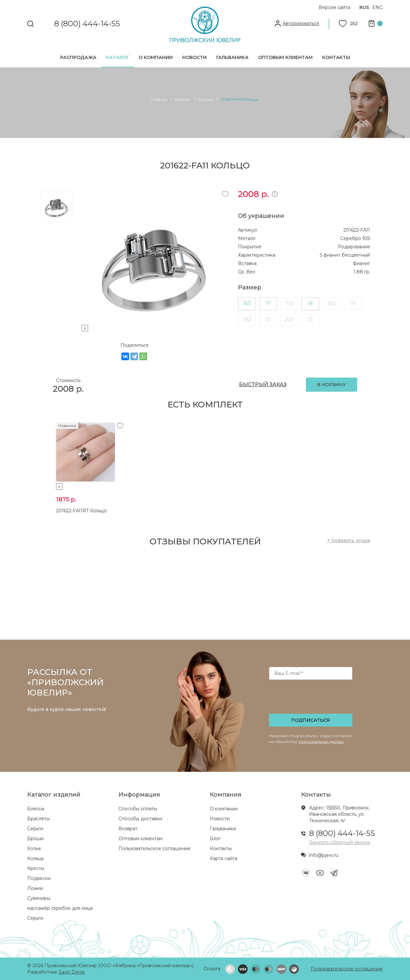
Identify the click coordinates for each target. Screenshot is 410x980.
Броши (35, 839)
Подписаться (311, 720)
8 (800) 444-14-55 (87, 24)
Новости (194, 57)
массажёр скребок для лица (60, 908)
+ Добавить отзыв (348, 541)
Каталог (118, 57)
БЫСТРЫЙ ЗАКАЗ (263, 384)
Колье (34, 848)
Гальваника (232, 57)
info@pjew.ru (324, 855)
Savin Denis (72, 972)
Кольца (35, 858)
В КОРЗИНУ (332, 385)
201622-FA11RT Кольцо (81, 511)
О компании (156, 57)
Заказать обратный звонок (340, 842)
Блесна (36, 809)
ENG (377, 7)
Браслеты (38, 819)
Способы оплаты (138, 809)
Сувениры (39, 898)
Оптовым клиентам (285, 57)
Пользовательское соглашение (155, 848)
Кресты (36, 868)
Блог (215, 839)
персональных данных (321, 741)
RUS (364, 7)
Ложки (35, 888)
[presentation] (311, 699)
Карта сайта (224, 858)
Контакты (336, 57)
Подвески (39, 878)
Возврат (128, 829)
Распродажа (78, 57)
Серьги (35, 829)
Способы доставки (140, 819)
